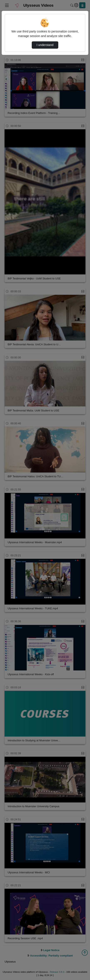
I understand (45, 45)
